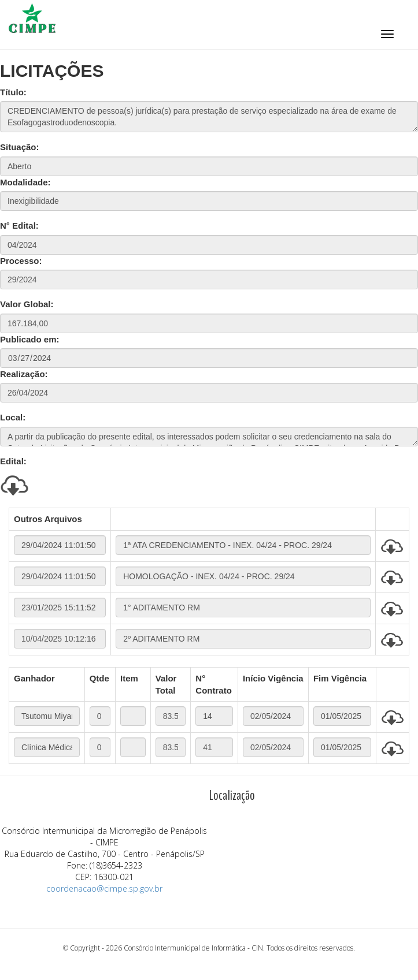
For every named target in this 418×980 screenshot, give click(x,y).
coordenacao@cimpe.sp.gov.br (104, 888)
